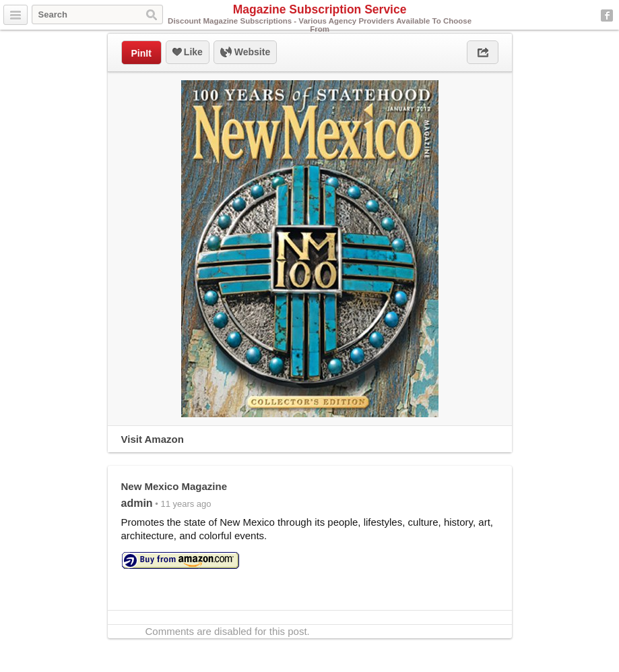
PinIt (141, 53)
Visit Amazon (153, 439)
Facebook (607, 16)
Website (245, 53)
